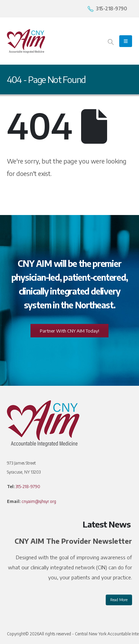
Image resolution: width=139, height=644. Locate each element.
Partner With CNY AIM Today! (69, 331)
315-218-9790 (28, 487)
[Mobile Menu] (126, 41)
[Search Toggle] (111, 41)
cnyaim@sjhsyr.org (39, 501)
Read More (119, 600)
